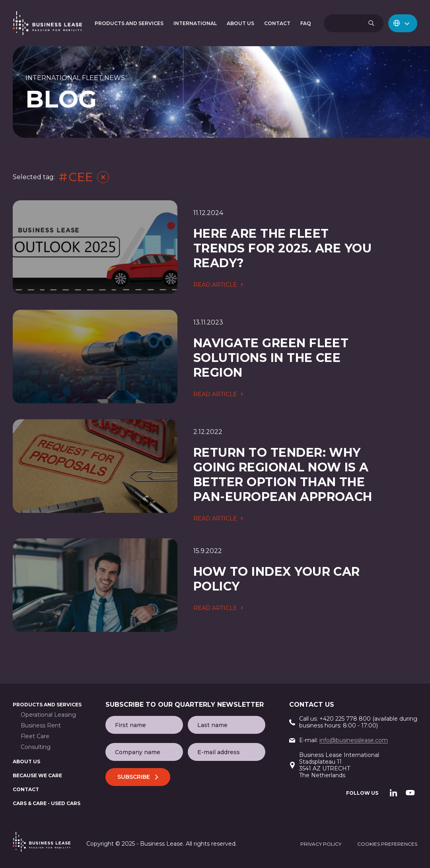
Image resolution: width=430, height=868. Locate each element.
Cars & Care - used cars (47, 803)
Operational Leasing (48, 715)
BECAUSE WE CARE (37, 775)
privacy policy (321, 844)
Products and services (47, 705)
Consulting (36, 747)
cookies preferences (387, 844)
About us (26, 761)
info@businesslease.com (354, 740)
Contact (26, 789)
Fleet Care (35, 736)
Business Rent (41, 726)
